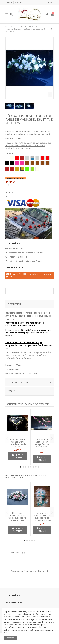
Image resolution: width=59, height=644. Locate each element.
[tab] (30, 304)
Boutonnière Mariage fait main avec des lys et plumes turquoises (42, 517)
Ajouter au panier (17, 456)
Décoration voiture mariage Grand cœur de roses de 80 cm (18, 443)
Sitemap (18, 2)
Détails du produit (30, 382)
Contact (9, 2)
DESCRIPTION (30, 304)
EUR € (51, 2)
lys (7, 196)
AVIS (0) (30, 391)
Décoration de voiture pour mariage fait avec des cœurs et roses (42, 444)
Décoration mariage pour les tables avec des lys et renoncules (17, 517)
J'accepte (10, 638)
